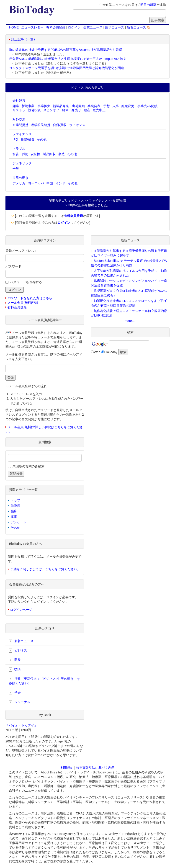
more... (130, 321)
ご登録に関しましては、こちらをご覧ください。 (45, 569)
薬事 (14, 517)
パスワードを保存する (26, 282)
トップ (15, 500)
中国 (50, 183)
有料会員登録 (56, 27)
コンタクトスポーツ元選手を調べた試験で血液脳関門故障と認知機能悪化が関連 (67, 68)
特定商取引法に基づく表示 (95, 768)
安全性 (35, 154)
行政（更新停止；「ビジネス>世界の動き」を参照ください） (44, 681)
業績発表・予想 (99, 106)
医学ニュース (115, 27)
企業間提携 (21, 125)
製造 (62, 154)
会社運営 (19, 100)
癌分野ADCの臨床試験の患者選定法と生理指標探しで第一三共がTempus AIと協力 (68, 59)
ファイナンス (22, 134)
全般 (16, 169)
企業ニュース (93, 27)
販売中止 (99, 110)
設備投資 (34, 110)
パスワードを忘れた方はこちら (30, 298)
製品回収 (49, 154)
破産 (87, 110)
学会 (15, 693)
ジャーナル (20, 702)
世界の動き (21, 178)
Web (97, 352)
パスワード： (15, 266)
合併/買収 (60, 125)
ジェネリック (22, 163)
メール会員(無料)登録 (23, 303)
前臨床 (15, 506)
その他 (42, 139)
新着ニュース (138, 27)
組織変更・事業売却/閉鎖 (139, 106)
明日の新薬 (148, 5)
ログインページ (21, 610)
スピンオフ (51, 110)
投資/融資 (28, 139)
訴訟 (25, 154)
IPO (15, 139)
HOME (14, 27)
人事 (116, 106)
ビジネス (18, 651)
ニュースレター (32, 27)
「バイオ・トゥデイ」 (21, 725)
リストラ (19, 110)
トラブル (19, 149)
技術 (15, 670)
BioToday (111, 352)
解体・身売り (72, 110)
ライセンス (77, 125)
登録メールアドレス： (21, 251)
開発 (15, 660)
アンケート (19, 522)
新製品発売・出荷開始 (69, 106)
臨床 (14, 511)
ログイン (74, 27)
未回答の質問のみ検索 (28, 466)
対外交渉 (19, 119)
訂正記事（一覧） (24, 39)
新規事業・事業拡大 (36, 106)
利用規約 (67, 768)
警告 (16, 154)
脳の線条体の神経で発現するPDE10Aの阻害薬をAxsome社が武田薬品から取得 (66, 50)
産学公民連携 (41, 125)
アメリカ (19, 183)
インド (60, 183)
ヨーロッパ (36, 183)
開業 (16, 106)
